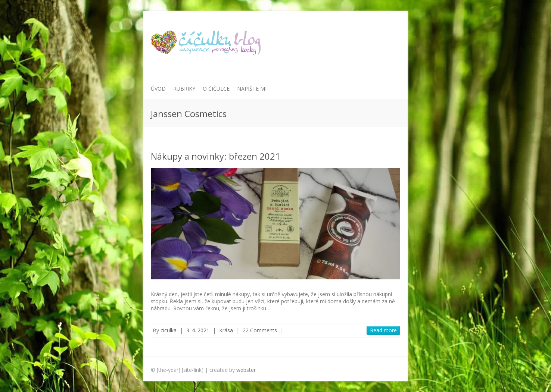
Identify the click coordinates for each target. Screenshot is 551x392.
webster (246, 370)
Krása (226, 330)
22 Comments (260, 330)
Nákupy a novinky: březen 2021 (216, 156)
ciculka (169, 330)
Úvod (158, 89)
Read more (383, 330)
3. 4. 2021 (198, 330)
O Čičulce (216, 89)
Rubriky (184, 89)
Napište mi (252, 89)
